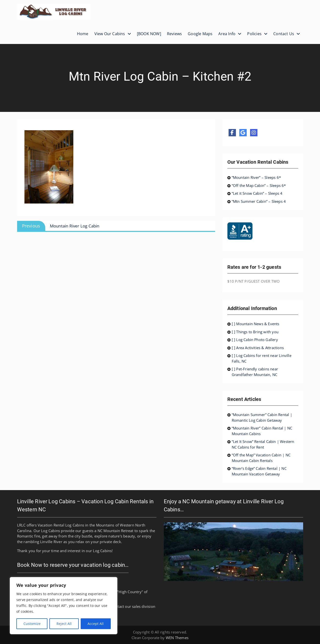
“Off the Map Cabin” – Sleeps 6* (259, 185)
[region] (64, 606)
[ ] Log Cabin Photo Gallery (255, 340)
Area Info (227, 34)
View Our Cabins (110, 34)
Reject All (64, 624)
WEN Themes (177, 638)
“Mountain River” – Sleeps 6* (256, 177)
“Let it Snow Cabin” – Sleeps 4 (257, 193)
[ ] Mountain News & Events (256, 324)
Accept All (96, 624)
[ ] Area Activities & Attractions (258, 348)
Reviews (174, 34)
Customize (32, 624)
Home (83, 34)
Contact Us (284, 34)
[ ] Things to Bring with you (255, 332)
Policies (254, 34)
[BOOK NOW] (149, 34)
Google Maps (200, 34)
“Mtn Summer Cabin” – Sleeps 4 (259, 201)
